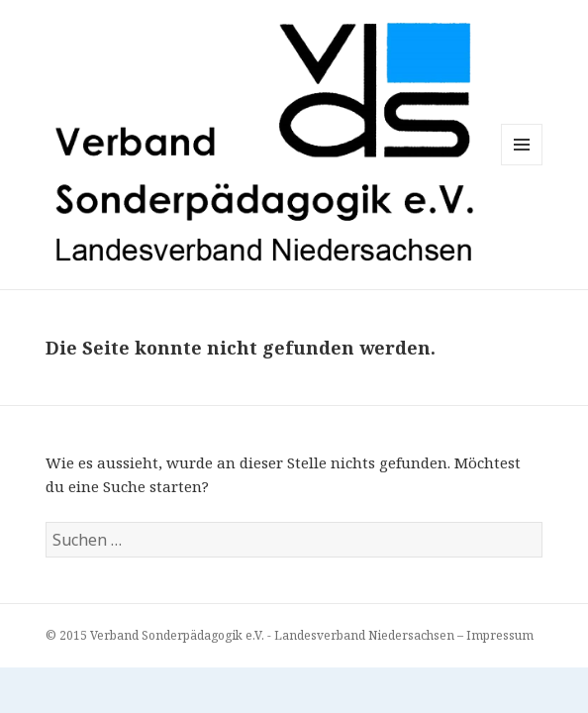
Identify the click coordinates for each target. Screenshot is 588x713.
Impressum (500, 635)
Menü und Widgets (522, 165)
